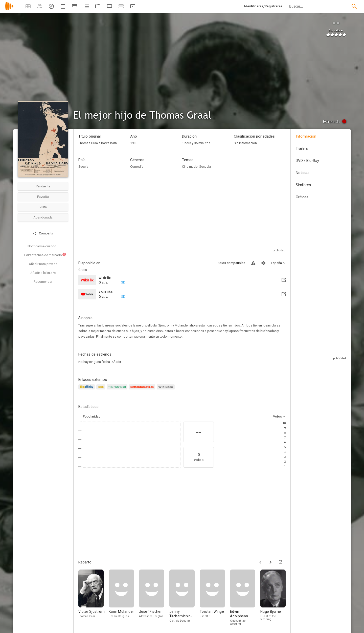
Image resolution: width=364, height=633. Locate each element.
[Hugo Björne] (276, 597)
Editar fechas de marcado (45, 255)
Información (306, 136)
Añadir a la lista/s (43, 273)
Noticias (303, 173)
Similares (303, 185)
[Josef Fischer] (154, 597)
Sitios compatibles (231, 263)
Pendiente (43, 186)
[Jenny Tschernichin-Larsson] (185, 597)
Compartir (43, 233)
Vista (43, 207)
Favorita (43, 197)
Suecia (83, 167)
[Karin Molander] (124, 597)
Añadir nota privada (43, 264)
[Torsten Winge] (215, 597)
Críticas (302, 197)
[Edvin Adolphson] (245, 597)
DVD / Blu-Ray (307, 161)
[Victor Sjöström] (94, 597)
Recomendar (43, 282)
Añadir (116, 362)
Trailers (302, 148)
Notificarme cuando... (43, 246)
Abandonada (43, 217)
